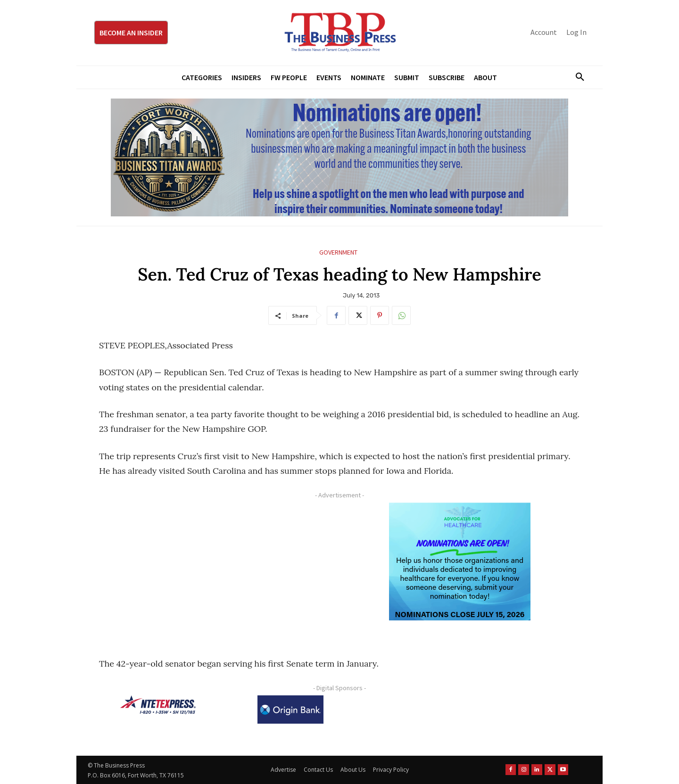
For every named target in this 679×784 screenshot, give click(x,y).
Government (338, 252)
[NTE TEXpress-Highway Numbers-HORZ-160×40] (158, 705)
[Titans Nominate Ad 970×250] (339, 157)
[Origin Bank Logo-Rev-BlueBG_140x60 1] (290, 710)
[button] (576, 77)
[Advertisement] (215, 569)
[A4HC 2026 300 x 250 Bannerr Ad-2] (460, 561)
